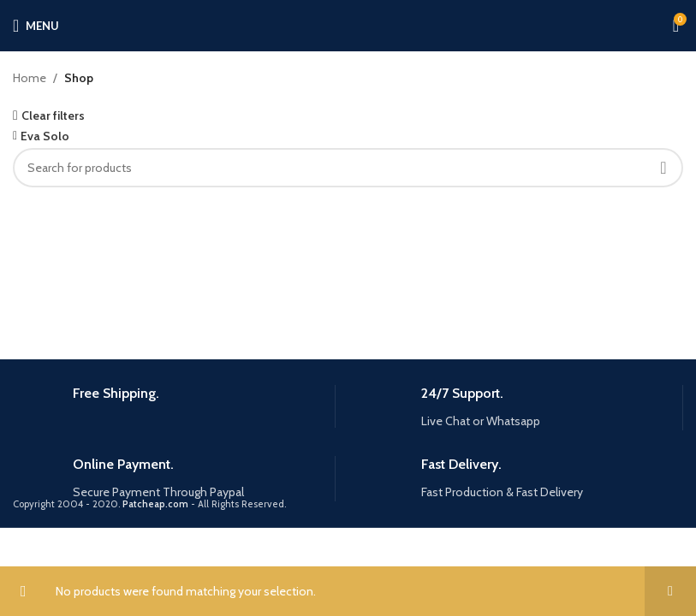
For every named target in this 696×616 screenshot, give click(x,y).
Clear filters (53, 115)
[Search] (348, 168)
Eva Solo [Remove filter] (45, 136)
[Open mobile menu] (36, 26)
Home (30, 78)
